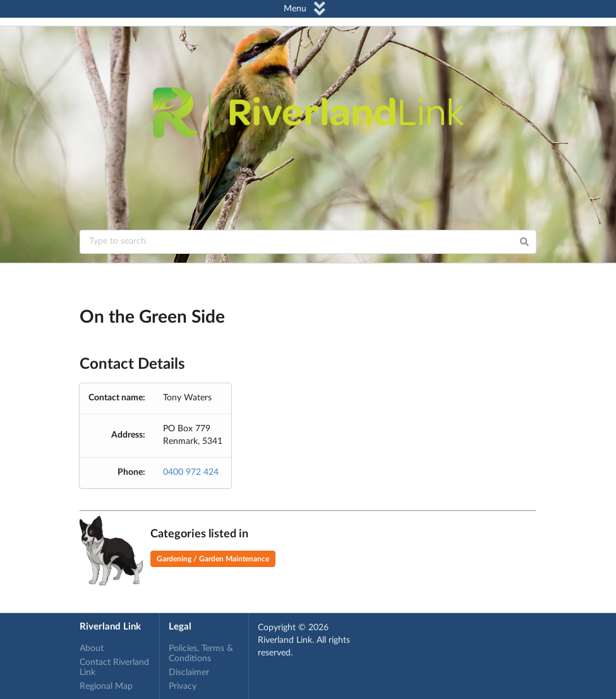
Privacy (183, 686)
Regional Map (106, 686)
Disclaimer (189, 672)
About (92, 648)
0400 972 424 (191, 472)
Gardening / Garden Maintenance (213, 559)
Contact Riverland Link (114, 667)
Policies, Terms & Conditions (201, 654)
